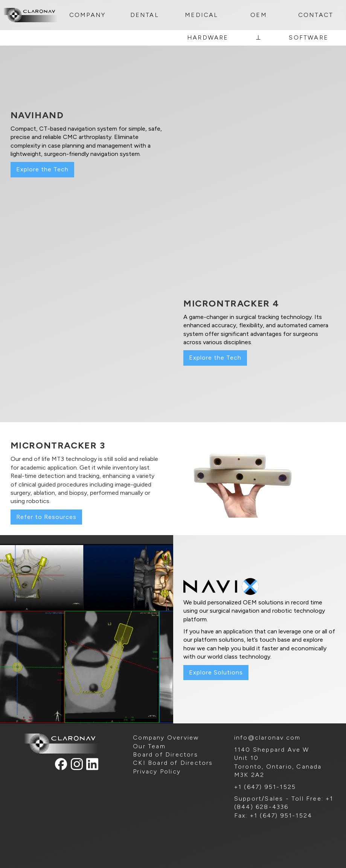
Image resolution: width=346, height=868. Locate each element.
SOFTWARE (309, 37)
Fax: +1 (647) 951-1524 (273, 815)
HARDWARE (208, 37)
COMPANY (87, 15)
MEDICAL (201, 15)
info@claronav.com (267, 738)
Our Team (149, 746)
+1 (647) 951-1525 (265, 787)
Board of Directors (165, 754)
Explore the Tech (42, 169)
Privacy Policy (157, 771)
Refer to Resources (46, 517)
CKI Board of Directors (173, 763)
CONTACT (316, 15)
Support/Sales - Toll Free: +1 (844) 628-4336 (284, 803)
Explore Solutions (216, 672)
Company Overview (166, 738)
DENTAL (145, 15)
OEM (259, 15)
